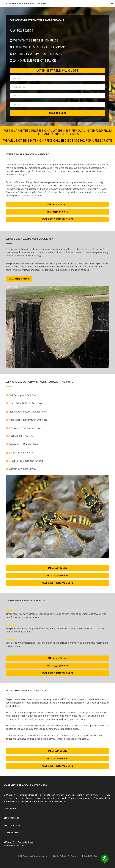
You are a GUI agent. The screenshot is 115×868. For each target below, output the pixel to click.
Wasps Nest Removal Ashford (20, 842)
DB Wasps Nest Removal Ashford (25, 3)
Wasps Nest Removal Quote (57, 219)
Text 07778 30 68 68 (57, 212)
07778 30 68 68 (13, 825)
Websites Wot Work (68, 856)
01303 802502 (23, 31)
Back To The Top (89, 856)
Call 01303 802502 (57, 204)
